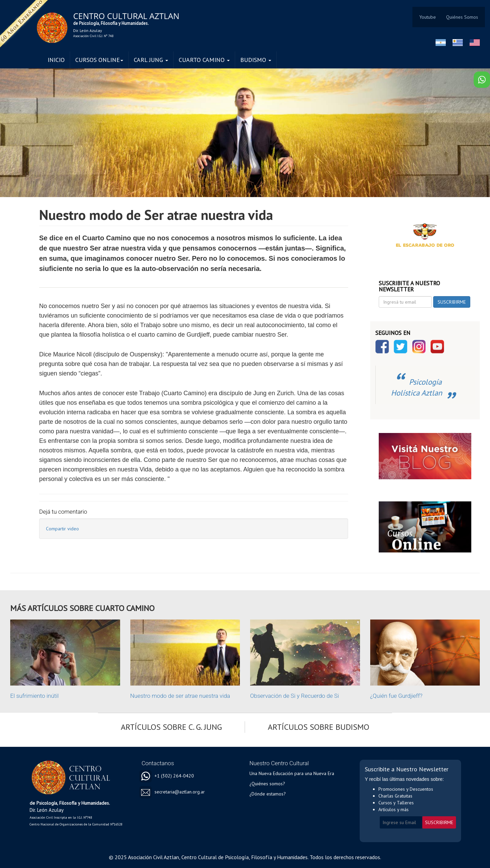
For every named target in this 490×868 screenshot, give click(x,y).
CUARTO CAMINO (204, 60)
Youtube (428, 17)
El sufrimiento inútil (34, 696)
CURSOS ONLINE (99, 60)
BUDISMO (256, 60)
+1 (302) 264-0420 (174, 776)
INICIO (56, 60)
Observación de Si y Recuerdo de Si (295, 696)
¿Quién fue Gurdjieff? (396, 696)
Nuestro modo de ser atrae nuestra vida (180, 696)
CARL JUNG (151, 60)
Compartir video (62, 529)
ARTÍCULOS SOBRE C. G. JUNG (171, 727)
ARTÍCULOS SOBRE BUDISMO (318, 727)
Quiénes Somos (462, 17)
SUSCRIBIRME (452, 302)
